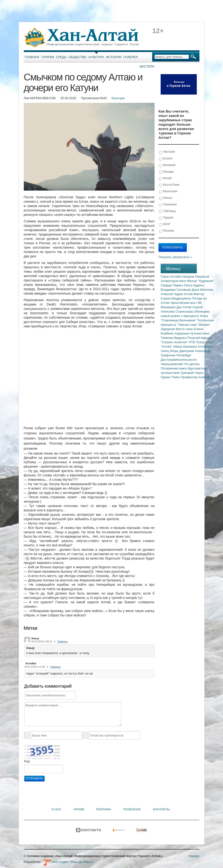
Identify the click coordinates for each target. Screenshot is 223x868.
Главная (32, 57)
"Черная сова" (188, 325)
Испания (167, 165)
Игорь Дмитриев (182, 351)
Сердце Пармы (172, 285)
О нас (56, 809)
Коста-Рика (169, 185)
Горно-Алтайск (172, 276)
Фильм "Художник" (201, 281)
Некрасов (202, 276)
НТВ (192, 342)
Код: (27, 761)
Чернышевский (172, 364)
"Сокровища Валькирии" (179, 320)
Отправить (34, 779)
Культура (96, 57)
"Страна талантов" (175, 342)
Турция (166, 218)
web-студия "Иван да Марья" (68, 862)
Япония (166, 231)
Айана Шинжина (185, 346)
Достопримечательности (179, 360)
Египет (166, 159)
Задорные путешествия (192, 333)
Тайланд (167, 211)
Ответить (62, 642)
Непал (166, 198)
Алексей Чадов (172, 294)
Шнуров (189, 276)
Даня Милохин (202, 290)
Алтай (189, 294)
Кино (183, 281)
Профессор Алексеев (196, 377)
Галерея (130, 57)
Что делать (192, 364)
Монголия (168, 191)
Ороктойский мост (184, 303)
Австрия (167, 152)
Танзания (168, 205)
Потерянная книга (174, 368)
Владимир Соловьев (176, 290)
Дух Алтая (184, 307)
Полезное (132, 809)
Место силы (185, 329)
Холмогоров (170, 281)
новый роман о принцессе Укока (184, 316)
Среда (61, 57)
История (114, 57)
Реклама (104, 809)
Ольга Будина (194, 285)
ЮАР (165, 224)
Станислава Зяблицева (193, 311)
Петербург (184, 355)
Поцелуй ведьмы (200, 338)
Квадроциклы (182, 298)
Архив (79, 809)
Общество (78, 57)
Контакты (161, 809)
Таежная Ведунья (174, 338)
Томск (176, 377)
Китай (165, 178)
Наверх (194, 856)
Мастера (147, 66)
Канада (166, 172)
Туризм (47, 57)
